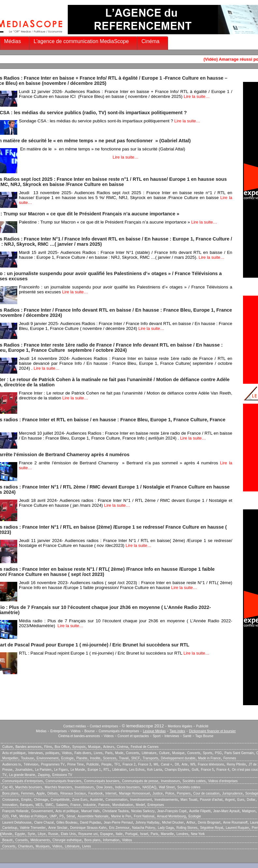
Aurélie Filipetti (200, 811)
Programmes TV (53, 764)
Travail (124, 758)
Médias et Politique (33, 816)
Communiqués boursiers (102, 781)
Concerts (133, 753)
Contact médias (74, 726)
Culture (7, 747)
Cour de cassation (206, 793)
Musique (94, 747)
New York (198, 834)
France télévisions (211, 764)
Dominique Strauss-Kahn (88, 828)
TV (4, 775)
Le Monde (78, 770)
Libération (120, 770)
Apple (41, 793)
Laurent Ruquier (237, 828)
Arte (185, 764)
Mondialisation (123, 805)
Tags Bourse (205, 736)
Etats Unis (68, 834)
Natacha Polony (144, 828)
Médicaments (40, 840)
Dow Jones (104, 787)
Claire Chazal (44, 822)
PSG (218, 753)
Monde (7, 834)
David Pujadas (91, 822)
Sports (208, 753)
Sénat (71, 816)
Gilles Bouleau (67, 822)
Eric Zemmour (119, 828)
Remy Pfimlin (236, 764)
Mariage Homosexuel (134, 793)
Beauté (7, 840)
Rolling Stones (187, 828)
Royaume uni (88, 834)
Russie (53, 834)
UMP (53, 816)
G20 (5, 816)
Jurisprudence (232, 793)
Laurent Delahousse (17, 822)
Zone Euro (80, 800)
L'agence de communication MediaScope (81, 41)
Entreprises (58, 731)
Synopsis (79, 747)
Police (170, 793)
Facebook (95, 793)
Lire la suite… (197, 96)
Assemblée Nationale (93, 816)
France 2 (129, 764)
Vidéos (76, 731)
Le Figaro (61, 770)
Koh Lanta (155, 770)
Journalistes (24, 770)
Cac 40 (7, 787)
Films (48, 747)
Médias (13, 41)
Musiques (43, 846)
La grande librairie (22, 775)
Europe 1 (94, 770)
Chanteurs (25, 846)
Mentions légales (180, 726)
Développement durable (178, 758)
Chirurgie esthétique (67, 840)
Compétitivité (60, 800)
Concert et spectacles (133, 736)
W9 (193, 764)
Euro (241, 800)
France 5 (207, 770)
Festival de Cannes (145, 747)
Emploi (26, 800)
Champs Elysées (177, 770)
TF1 (117, 764)
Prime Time (75, 764)
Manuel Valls (90, 811)
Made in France (209, 758)
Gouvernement (42, 811)
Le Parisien (43, 770)
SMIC (49, 805)
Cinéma (150, 41)
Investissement (141, 800)
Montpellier (10, 758)
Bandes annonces (28, 747)
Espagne (107, 834)
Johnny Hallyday (147, 822)
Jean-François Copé (172, 811)
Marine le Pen (121, 816)
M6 (156, 764)
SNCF (136, 758)
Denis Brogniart (209, 822)
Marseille (167, 834)
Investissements (166, 800)
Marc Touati (189, 800)
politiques (52, 753)
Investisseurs (170, 781)
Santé (187, 736)
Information (111, 840)
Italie (119, 834)
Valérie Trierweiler (33, 828)
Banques (26, 805)
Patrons (104, 805)
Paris (109, 753)
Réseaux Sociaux (73, 793)
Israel (144, 834)
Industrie (90, 805)
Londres (182, 834)
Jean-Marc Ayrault (226, 811)
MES (39, 805)
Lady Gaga (166, 828)
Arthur (191, 822)
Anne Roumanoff (235, 822)
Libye (42, 834)
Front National (144, 816)
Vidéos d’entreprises (223, 781)
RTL (107, 770)
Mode (119, 753)
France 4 (223, 770)
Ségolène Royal (212, 828)
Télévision (31, 764)
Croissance (10, 800)
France (75, 805)
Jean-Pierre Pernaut (118, 822)
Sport (157, 736)
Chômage (41, 800)
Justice (158, 793)
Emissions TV (62, 775)
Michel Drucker (173, 822)
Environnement (47, 758)
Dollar (251, 800)
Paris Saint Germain (239, 753)
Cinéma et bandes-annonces (79, 736)
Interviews (172, 736)
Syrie (31, 834)
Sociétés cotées (194, 781)
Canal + (167, 764)
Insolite (95, 758)
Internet (111, 793)
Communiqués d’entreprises (23, 781)
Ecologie (67, 758)
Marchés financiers (58, 787)
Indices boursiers (128, 787)
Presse (7, 770)
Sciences (110, 758)
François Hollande (15, 811)
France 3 (144, 764)
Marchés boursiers (29, 787)
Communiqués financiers (64, 781)
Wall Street (167, 787)
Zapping (44, 775)
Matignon (249, 811)
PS (62, 816)
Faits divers (83, 753)
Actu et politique (14, 753)
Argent (230, 800)
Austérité (96, 800)
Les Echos (137, 770)
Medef (140, 805)
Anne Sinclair (58, 828)
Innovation (10, 805)
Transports (150, 758)
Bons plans (10, 793)
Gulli (195, 770)
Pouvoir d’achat (211, 800)
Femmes (230, 758)
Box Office (62, 747)
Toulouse (27, 758)
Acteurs (109, 747)
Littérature (149, 753)
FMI (14, 816)
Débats (52, 793)
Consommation (116, 800)
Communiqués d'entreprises (119, 731)
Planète (82, 758)
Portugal (131, 834)
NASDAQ (149, 787)
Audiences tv (12, 764)
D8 (177, 764)
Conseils (21, 840)
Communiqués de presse (140, 781)
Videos (109, 736)
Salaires (62, 805)
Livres (98, 753)
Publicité (202, 726)
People (106, 764)
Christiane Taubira (115, 811)
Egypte (20, 834)
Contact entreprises (104, 726)
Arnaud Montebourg (171, 816)
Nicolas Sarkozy (143, 811)
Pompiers (184, 793)
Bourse (90, 731)
